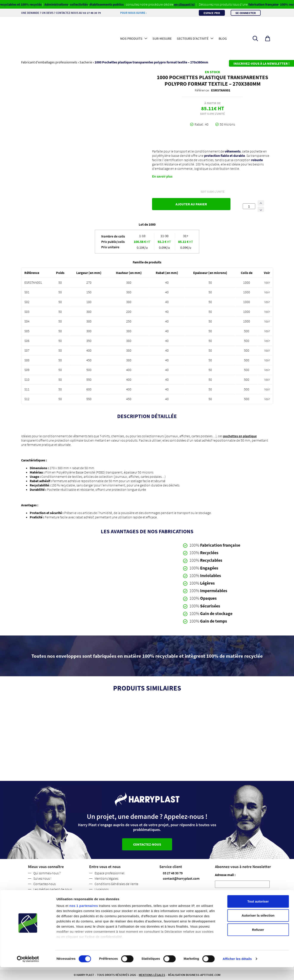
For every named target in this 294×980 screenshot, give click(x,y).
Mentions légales (106, 878)
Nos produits (131, 38)
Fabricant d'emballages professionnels (49, 62)
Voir (267, 282)
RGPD (220, 893)
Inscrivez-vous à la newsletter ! (261, 63)
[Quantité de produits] (249, 206)
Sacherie (86, 62)
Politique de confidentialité (53, 895)
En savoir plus (162, 176)
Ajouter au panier (191, 204)
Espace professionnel (110, 873)
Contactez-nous (44, 884)
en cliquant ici (191, 4)
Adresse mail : (225, 875)
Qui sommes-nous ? (47, 873)
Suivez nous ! (42, 878)
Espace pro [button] (212, 13)
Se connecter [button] (246, 13)
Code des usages (106, 900)
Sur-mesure (162, 38)
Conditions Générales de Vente (116, 884)
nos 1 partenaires (84, 918)
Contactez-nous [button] (147, 844)
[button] (268, 39)
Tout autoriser (258, 914)
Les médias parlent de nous (53, 889)
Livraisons (102, 889)
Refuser (258, 942)
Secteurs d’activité (193, 38)
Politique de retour (108, 895)
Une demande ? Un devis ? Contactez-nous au (63, 13)
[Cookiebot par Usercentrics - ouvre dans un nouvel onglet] (28, 972)
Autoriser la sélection (258, 928)
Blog (223, 38)
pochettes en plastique (240, 436)
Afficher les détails (237, 971)
